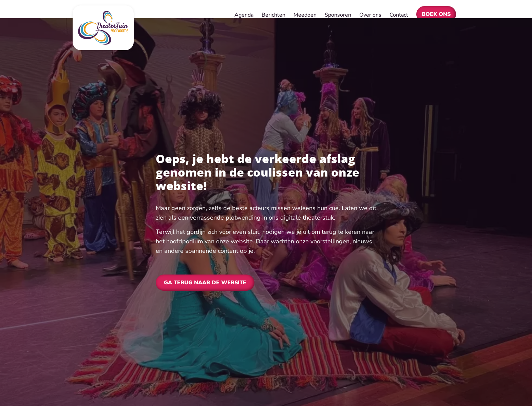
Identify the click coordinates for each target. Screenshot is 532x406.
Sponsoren (338, 15)
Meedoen (305, 15)
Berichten (273, 15)
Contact (399, 15)
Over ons (370, 15)
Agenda (244, 15)
